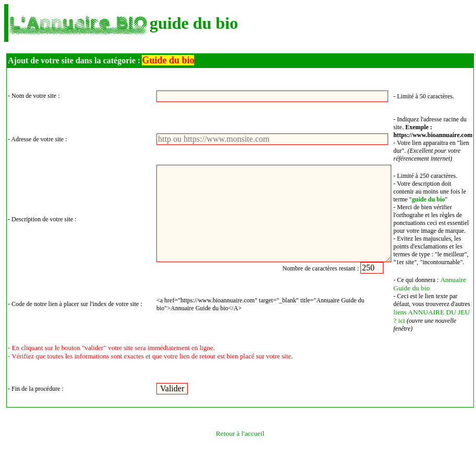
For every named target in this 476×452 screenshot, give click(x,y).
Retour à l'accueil (240, 433)
